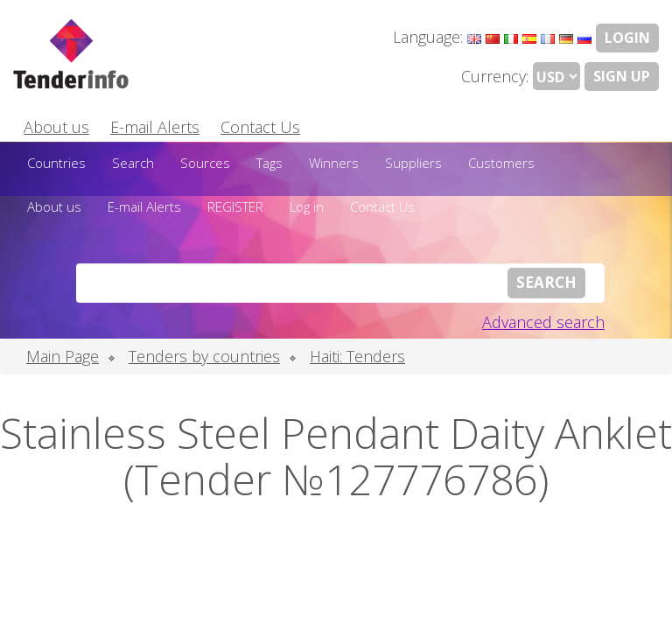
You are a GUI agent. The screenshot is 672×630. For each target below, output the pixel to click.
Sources (205, 163)
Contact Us (260, 127)
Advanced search (543, 322)
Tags (269, 163)
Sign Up (622, 76)
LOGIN (627, 38)
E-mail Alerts (155, 127)
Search (133, 163)
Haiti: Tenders (357, 356)
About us (56, 127)
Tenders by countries (204, 356)
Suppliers (413, 163)
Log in (307, 206)
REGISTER (235, 206)
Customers (501, 163)
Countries (56, 163)
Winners (334, 163)
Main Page (63, 356)
